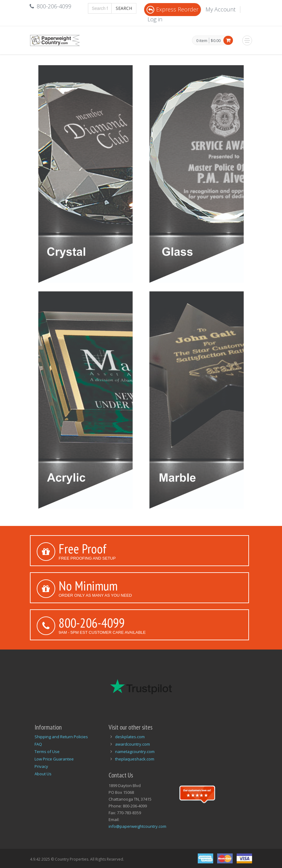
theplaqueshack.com (135, 759)
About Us (43, 774)
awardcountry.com (133, 744)
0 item (202, 41)
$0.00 (216, 40)
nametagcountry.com (135, 752)
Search (124, 8)
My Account (220, 9)
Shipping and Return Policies (61, 737)
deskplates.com (130, 737)
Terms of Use (47, 752)
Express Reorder (172, 9)
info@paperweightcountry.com (137, 826)
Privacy (41, 766)
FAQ (38, 744)
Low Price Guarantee (54, 759)
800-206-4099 (92, 623)
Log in (155, 19)
